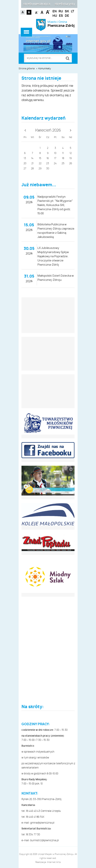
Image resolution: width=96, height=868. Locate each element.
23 (48, 164)
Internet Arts (54, 862)
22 (40, 164)
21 (32, 164)
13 (25, 158)
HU (55, 16)
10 (55, 153)
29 (40, 169)
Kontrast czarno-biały (29, 12)
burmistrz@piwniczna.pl (44, 841)
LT (73, 11)
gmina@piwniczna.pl (42, 823)
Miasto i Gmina (61, 24)
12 (71, 153)
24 (55, 164)
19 (71, 158)
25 (63, 164)
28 (32, 169)
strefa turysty (65, 4)
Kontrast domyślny (23, 12)
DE (67, 16)
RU (61, 11)
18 (63, 158)
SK (67, 11)
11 (63, 153)
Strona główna (27, 69)
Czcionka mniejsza (37, 12)
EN (55, 11)
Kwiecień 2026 (48, 130)
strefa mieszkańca (37, 4)
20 (25, 164)
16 (48, 158)
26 (71, 164)
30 (48, 169)
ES (61, 16)
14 (32, 158)
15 (40, 158)
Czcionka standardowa (42, 12)
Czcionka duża (48, 12)
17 (55, 158)
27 (25, 169)
